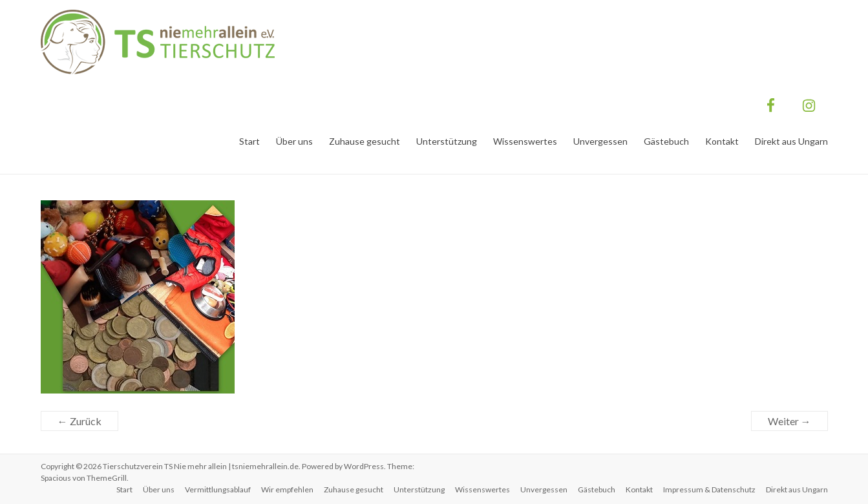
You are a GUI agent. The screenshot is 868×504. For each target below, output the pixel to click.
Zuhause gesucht (365, 141)
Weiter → (789, 421)
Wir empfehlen (287, 489)
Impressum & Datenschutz (709, 489)
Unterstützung (447, 141)
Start (249, 141)
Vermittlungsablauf (218, 489)
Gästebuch (666, 141)
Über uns (294, 141)
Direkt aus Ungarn (791, 141)
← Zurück (79, 421)
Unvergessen (600, 141)
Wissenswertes (525, 141)
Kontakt (722, 141)
